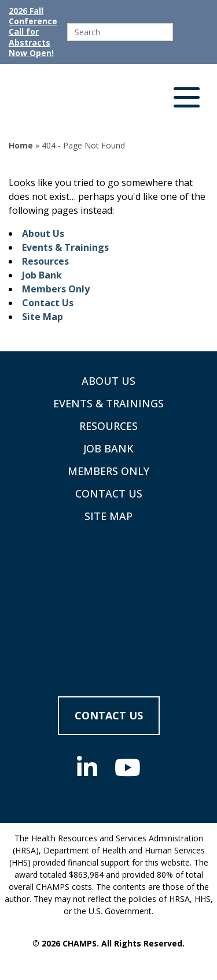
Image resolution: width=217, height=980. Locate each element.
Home (21, 145)
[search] (120, 32)
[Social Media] (87, 767)
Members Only (56, 289)
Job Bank (42, 275)
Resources (45, 261)
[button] (187, 100)
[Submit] (184, 32)
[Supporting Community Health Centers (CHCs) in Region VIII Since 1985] (75, 100)
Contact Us (48, 303)
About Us (43, 233)
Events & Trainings (65, 247)
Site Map (43, 317)
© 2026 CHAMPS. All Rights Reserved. (108, 943)
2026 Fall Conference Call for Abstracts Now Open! (33, 32)
